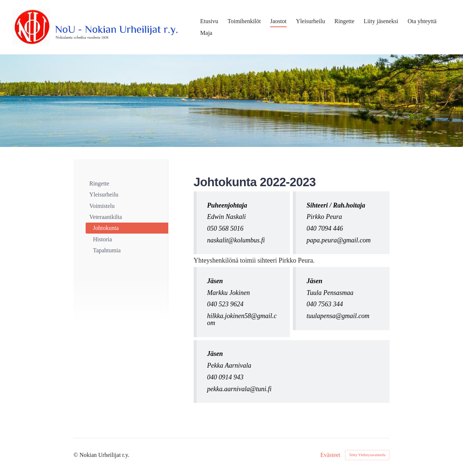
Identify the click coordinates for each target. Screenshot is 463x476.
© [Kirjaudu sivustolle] (76, 455)
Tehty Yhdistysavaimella (367, 455)
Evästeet (330, 455)
